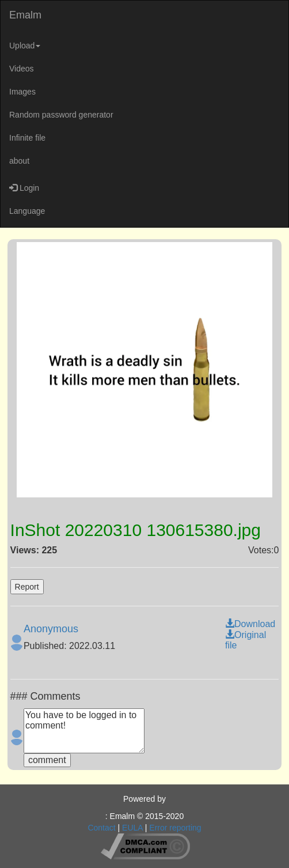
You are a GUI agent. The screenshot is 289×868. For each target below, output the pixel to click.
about (19, 161)
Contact (101, 828)
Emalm (25, 15)
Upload (25, 46)
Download (250, 624)
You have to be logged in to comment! (84, 731)
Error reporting (175, 828)
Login (24, 188)
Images (22, 92)
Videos (22, 69)
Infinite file (27, 138)
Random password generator (61, 115)
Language (27, 211)
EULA (132, 828)
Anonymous (51, 629)
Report (27, 587)
